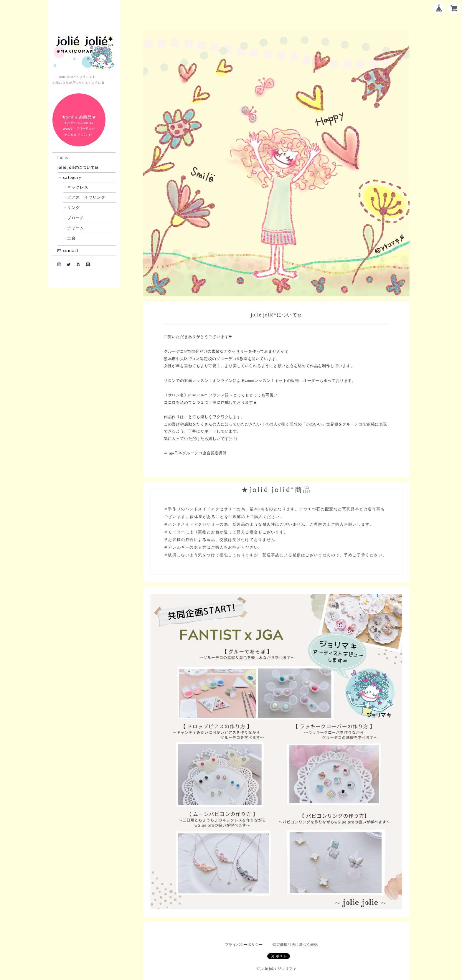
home (63, 157)
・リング (74, 207)
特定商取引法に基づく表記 (295, 945)
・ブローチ (76, 218)
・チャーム (76, 228)
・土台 (72, 238)
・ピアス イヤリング (86, 197)
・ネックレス (78, 187)
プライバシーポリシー (244, 945)
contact (68, 250)
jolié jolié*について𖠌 (78, 167)
